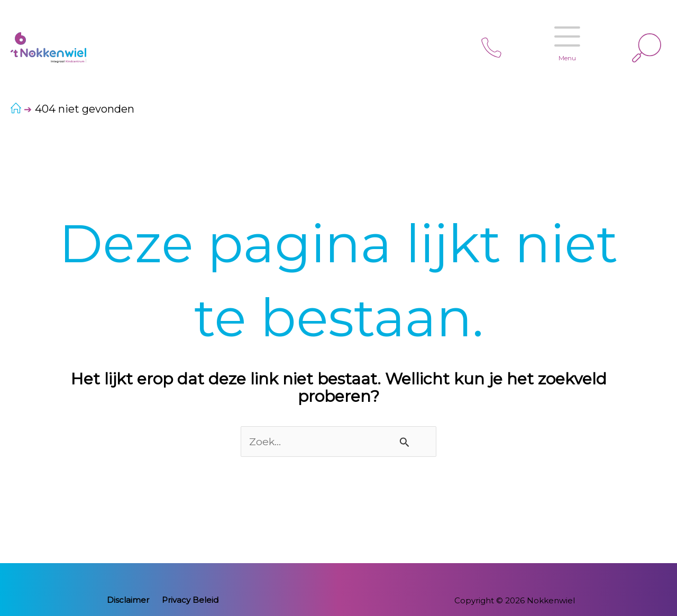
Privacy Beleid (188, 600)
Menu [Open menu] (562, 36)
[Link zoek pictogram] (647, 48)
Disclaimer (131, 600)
